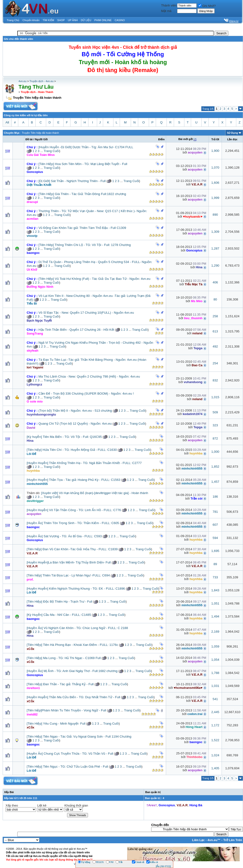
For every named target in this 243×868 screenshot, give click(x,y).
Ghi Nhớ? (207, 6)
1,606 (215, 183)
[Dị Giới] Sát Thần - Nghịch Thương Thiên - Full (72, 181)
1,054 (215, 660)
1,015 (215, 397)
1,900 (215, 151)
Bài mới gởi (186, 139)
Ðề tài (29, 139)
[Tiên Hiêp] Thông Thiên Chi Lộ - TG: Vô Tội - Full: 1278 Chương (85, 245)
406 (215, 282)
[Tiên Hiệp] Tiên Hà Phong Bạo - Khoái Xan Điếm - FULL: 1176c (72, 645)
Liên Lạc (198, 840)
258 (215, 316)
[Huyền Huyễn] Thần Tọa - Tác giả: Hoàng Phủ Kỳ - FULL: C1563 (74, 480)
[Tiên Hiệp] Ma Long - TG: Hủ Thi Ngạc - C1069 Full (64, 658)
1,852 (215, 467)
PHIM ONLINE (103, 20)
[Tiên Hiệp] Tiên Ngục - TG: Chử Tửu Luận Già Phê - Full (67, 767)
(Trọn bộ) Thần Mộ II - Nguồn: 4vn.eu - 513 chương (75, 411)
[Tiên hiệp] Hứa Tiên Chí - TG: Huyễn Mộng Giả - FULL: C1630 (72, 450)
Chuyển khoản (31, 20)
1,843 (215, 590)
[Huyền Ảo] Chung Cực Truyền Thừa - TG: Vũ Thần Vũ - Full (70, 754)
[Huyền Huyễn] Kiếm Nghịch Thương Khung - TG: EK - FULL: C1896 (76, 589)
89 (215, 564)
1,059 (215, 646)
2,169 (215, 632)
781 (215, 512)
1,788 (215, 673)
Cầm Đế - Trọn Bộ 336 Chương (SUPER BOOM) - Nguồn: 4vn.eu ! (86, 394)
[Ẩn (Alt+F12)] (163, 866)
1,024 (215, 755)
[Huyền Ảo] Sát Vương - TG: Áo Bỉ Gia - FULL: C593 (64, 536)
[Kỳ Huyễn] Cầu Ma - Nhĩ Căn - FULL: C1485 (59, 615)
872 (215, 438)
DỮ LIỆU (86, 20)
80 (215, 299)
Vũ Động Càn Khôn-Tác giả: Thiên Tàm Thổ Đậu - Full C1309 (82, 228)
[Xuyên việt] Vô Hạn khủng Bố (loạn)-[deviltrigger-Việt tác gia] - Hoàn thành (95, 493)
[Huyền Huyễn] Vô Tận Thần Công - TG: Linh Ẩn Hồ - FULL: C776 (74, 510)
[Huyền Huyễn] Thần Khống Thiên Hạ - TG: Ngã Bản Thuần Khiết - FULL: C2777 (84, 463)
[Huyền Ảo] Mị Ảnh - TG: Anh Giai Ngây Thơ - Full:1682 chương (72, 671)
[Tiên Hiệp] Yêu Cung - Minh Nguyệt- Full (56, 724)
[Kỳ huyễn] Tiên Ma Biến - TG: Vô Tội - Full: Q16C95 (64, 437)
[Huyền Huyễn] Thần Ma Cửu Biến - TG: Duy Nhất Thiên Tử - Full (73, 697)
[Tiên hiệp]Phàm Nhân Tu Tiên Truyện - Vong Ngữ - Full (66, 710)
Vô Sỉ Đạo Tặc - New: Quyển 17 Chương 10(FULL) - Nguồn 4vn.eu (86, 313)
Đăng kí (234, 21)
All (7, 122)
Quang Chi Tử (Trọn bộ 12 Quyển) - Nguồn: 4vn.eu (75, 424)
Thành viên (169, 5)
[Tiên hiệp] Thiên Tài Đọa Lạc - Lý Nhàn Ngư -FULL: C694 (68, 575)
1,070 (215, 168)
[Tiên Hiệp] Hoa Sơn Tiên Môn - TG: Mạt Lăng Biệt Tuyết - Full (83, 164)
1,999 (215, 198)
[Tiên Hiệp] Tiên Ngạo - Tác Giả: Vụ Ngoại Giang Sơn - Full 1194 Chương (79, 737)
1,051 (215, 603)
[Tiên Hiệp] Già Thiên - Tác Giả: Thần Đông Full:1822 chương (82, 194)
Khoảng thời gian (76, 805)
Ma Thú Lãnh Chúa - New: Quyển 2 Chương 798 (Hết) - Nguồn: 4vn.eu (89, 376)
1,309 (215, 232)
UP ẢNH (73, 20)
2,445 (215, 712)
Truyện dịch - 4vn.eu (41, 81)
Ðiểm (161, 139)
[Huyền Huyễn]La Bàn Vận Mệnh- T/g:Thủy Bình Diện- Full (69, 562)
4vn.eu (22, 81)
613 (215, 331)
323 (215, 425)
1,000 (215, 452)
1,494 (215, 616)
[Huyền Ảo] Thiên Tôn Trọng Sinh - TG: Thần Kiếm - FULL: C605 (73, 523)
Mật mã (166, 11)
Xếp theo (12, 805)
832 (215, 380)
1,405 (215, 768)
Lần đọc (232, 139)
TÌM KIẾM (48, 20)
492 (215, 346)
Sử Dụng (232, 133)
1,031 (215, 686)
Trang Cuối (52, 151)
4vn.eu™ (214, 840)
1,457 (215, 482)
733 (215, 577)
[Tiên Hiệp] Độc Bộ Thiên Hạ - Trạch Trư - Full (59, 602)
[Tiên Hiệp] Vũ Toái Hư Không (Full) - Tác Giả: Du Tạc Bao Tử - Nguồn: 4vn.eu (94, 279)
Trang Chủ (13, 20)
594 (215, 538)
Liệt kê (42, 805)
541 (215, 699)
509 (215, 412)
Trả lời (215, 139)
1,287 (215, 248)
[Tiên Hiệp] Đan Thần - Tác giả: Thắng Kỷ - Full (60, 684)
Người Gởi (41, 139)
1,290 (215, 266)
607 (215, 525)
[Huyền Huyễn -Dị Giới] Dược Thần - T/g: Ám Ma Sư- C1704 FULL (86, 147)
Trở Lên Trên (233, 840)
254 (215, 363)
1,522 (215, 740)
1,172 (215, 725)
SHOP (61, 20)
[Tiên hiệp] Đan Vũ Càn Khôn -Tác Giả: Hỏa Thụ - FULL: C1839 (72, 549)
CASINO (120, 20)
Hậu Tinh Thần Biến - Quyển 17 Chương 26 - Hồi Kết (76, 330)
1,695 (215, 551)
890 (215, 215)
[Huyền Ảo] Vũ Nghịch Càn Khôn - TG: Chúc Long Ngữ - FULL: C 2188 (77, 628)
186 (215, 497)
